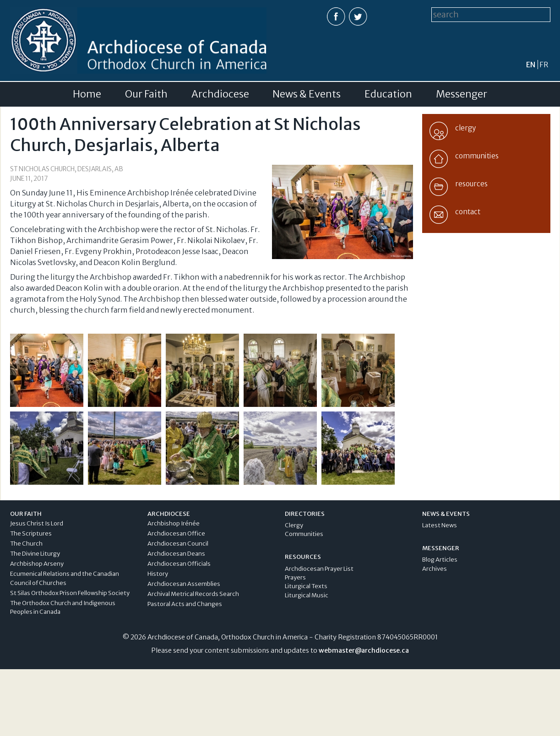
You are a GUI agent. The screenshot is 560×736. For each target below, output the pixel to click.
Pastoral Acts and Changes (185, 604)
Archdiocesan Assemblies (184, 584)
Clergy (294, 525)
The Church (26, 544)
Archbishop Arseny (37, 564)
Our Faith (146, 94)
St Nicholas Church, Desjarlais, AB (67, 169)
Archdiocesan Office (176, 533)
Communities (304, 534)
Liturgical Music (307, 595)
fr (544, 65)
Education (388, 94)
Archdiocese (220, 94)
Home (87, 94)
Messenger (462, 94)
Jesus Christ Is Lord (37, 523)
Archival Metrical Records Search (193, 594)
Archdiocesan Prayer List (319, 569)
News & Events (307, 94)
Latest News (440, 525)
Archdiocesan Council (178, 544)
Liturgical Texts (306, 586)
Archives (435, 569)
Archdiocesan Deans (176, 554)
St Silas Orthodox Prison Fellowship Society (70, 593)
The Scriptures (31, 533)
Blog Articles (440, 560)
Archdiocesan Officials (179, 564)
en (531, 65)
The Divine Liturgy (35, 554)
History (158, 574)
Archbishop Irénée (174, 523)
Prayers (295, 577)
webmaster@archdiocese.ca (364, 650)
